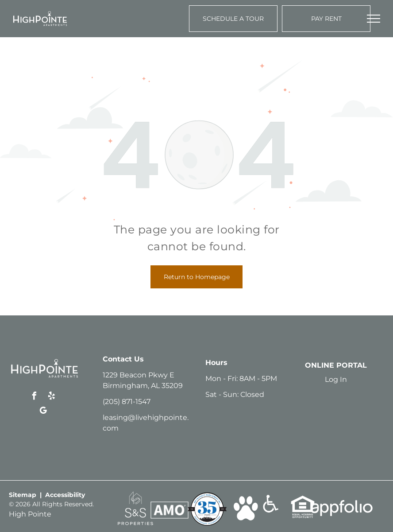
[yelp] (52, 397)
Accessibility (65, 495)
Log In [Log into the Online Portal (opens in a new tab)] (336, 379)
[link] (135, 495)
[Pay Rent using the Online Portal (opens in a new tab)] (326, 19)
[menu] (374, 19)
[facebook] (35, 397)
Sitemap (23, 495)
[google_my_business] (43, 412)
